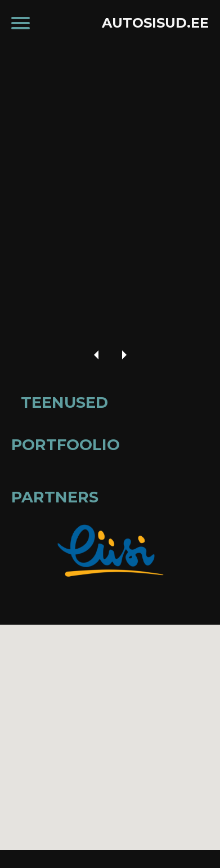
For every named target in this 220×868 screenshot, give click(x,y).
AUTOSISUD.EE (155, 23)
